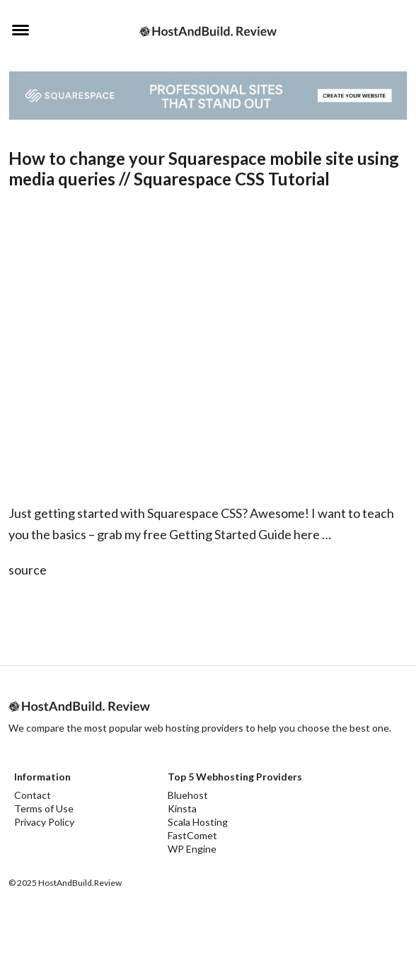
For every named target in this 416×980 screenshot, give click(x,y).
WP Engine (192, 849)
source (28, 570)
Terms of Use (44, 808)
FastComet (192, 835)
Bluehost (188, 795)
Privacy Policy (44, 822)
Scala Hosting (198, 822)
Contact (33, 795)
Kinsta (182, 808)
